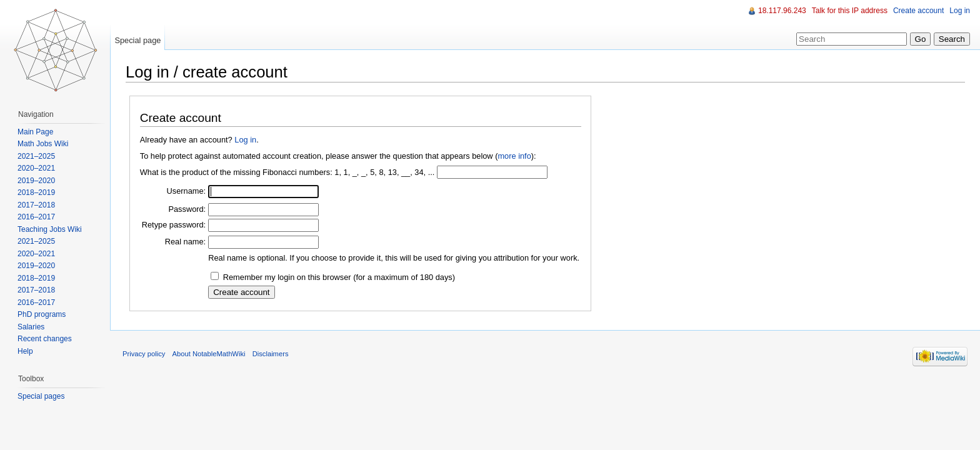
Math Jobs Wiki (43, 144)
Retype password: (174, 225)
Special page (137, 40)
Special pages (41, 396)
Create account (918, 11)
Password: (187, 209)
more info (514, 156)
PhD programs (42, 314)
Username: (187, 191)
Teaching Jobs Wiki (50, 229)
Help (25, 351)
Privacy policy (144, 354)
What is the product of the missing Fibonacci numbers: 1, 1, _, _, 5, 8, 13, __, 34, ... (287, 172)
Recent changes (45, 339)
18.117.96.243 (782, 11)
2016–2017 (36, 217)
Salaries (31, 327)
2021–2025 (36, 156)
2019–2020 (36, 181)
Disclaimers (271, 354)
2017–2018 (36, 205)
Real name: (185, 242)
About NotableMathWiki (209, 354)
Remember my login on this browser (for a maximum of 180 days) (339, 277)
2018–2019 (36, 192)
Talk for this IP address (850, 11)
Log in (245, 140)
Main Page (35, 132)
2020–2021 (36, 168)
